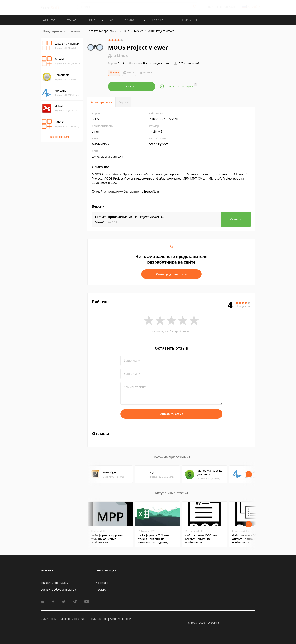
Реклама (101, 589)
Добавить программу (54, 583)
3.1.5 (116, 63)
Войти (212, 7)
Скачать (132, 86)
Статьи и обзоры (186, 20)
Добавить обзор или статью (59, 589)
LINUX (91, 20)
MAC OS (72, 20)
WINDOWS (49, 20)
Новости (157, 20)
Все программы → (62, 137)
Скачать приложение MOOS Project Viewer (131, 217)
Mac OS (129, 73)
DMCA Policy (48, 619)
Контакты (102, 583)
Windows (146, 73)
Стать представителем (172, 274)
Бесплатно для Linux (156, 63)
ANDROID (131, 20)
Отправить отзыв (171, 414)
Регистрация (227, 7)
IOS (112, 20)
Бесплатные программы (103, 31)
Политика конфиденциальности (110, 619)
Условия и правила (73, 619)
